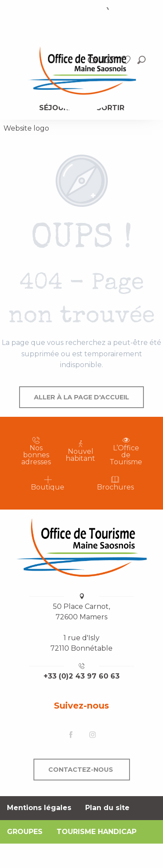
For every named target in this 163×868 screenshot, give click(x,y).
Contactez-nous (81, 770)
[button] (141, 60)
